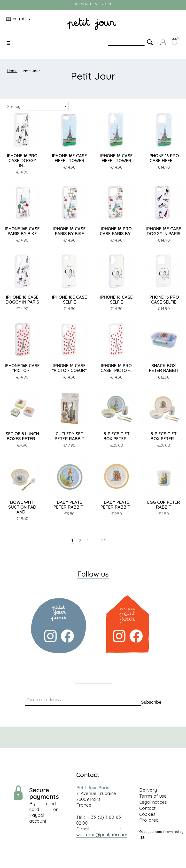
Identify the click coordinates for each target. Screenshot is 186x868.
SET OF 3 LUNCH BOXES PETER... (22, 436)
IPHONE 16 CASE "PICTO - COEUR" (69, 368)
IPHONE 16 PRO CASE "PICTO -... (117, 368)
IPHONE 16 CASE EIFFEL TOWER (116, 158)
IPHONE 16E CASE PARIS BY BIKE (22, 231)
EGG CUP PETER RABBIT (164, 505)
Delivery (148, 790)
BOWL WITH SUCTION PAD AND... (22, 507)
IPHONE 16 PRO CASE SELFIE (164, 300)
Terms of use (153, 796)
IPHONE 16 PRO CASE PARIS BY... (117, 231)
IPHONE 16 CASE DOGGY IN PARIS (22, 300)
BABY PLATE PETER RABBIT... (70, 505)
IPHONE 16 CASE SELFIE (116, 300)
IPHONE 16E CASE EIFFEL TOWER (70, 158)
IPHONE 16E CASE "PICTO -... (22, 368)
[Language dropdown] (19, 19)
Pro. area (149, 820)
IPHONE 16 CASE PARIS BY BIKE (70, 231)
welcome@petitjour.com (102, 835)
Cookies (147, 814)
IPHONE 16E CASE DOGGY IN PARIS (164, 231)
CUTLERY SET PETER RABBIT (70, 436)
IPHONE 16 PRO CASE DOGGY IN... (22, 161)
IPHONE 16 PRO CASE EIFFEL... (164, 158)
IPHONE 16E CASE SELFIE (70, 300)
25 (104, 541)
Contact (147, 808)
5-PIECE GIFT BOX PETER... (116, 436)
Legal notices (153, 802)
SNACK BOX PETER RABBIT (164, 368)
